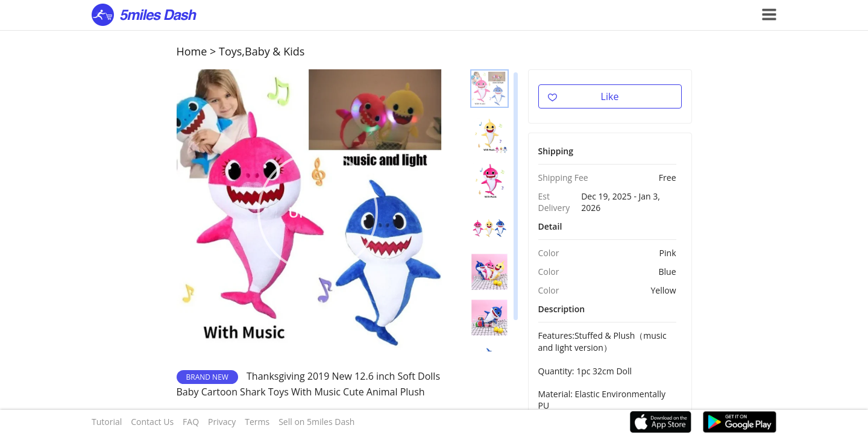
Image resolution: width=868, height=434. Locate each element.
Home (192, 51)
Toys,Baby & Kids (262, 51)
